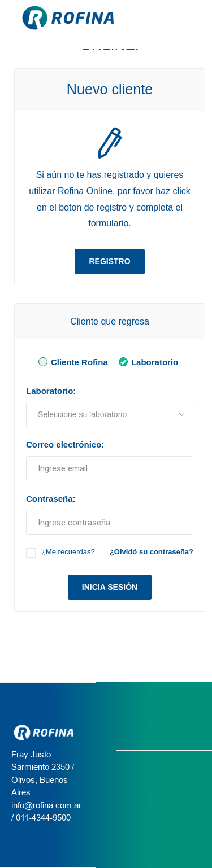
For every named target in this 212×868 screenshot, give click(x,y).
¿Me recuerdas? (68, 552)
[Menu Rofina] (194, 18)
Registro (109, 261)
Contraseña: (51, 499)
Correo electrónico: (65, 444)
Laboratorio (147, 361)
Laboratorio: (51, 391)
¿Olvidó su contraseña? (152, 552)
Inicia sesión (110, 587)
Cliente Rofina (71, 361)
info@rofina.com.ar (46, 805)
